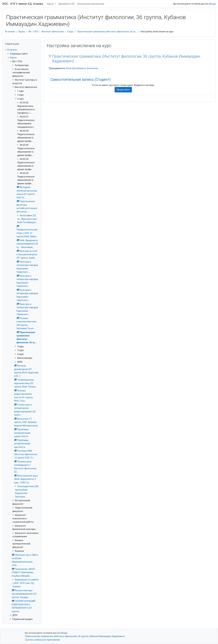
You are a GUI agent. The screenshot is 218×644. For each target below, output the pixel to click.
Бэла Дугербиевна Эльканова (82, 68)
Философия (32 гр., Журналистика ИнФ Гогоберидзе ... (28, 219)
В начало (10, 32)
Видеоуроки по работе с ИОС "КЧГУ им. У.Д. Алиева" (26, 583)
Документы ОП (66, 4)
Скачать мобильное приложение (42, 640)
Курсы (51, 4)
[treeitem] (22, 50)
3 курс (70, 32)
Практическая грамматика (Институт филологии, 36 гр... (107, 32)
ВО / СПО (33, 32)
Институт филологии (53, 32)
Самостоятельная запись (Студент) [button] (81, 80)
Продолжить (123, 90)
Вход (212, 4)
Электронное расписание (91, 4)
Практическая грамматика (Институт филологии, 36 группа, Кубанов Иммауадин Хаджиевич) (126, 59)
